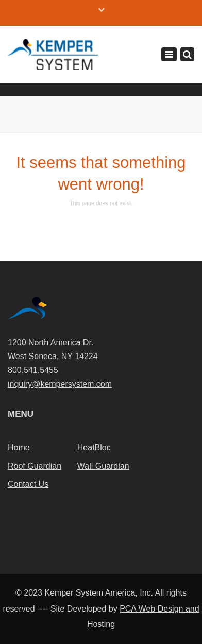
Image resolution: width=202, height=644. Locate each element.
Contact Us (28, 484)
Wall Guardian (103, 466)
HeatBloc (94, 447)
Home (19, 447)
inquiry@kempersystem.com (60, 384)
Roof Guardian (35, 466)
